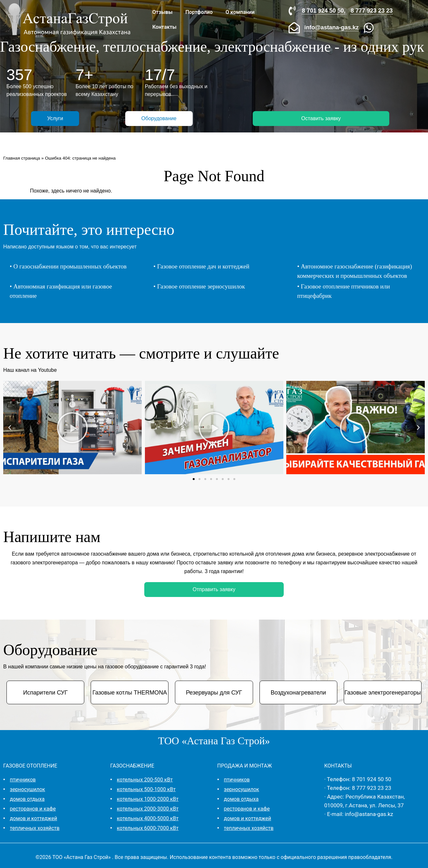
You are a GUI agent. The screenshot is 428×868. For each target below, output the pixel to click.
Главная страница (22, 158)
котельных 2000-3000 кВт (148, 809)
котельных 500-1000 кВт (146, 789)
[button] (10, 428)
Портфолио (199, 12)
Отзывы (162, 12)
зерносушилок (28, 789)
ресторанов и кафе (33, 809)
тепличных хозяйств (35, 828)
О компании (240, 12)
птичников (23, 780)
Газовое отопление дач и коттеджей (203, 266)
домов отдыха (27, 799)
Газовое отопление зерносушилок (201, 286)
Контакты (164, 27)
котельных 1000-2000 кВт (148, 799)
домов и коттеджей (34, 818)
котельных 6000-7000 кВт (148, 828)
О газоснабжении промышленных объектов (70, 266)
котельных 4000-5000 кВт (148, 818)
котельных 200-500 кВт (145, 780)
